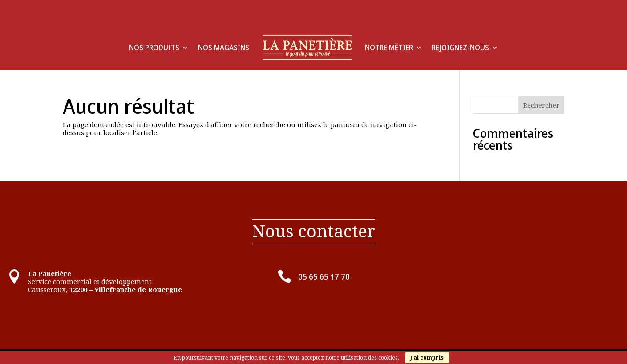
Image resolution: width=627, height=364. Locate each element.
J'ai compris (427, 358)
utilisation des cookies (369, 358)
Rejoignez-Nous (460, 48)
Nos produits (154, 48)
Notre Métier (389, 48)
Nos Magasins (224, 48)
